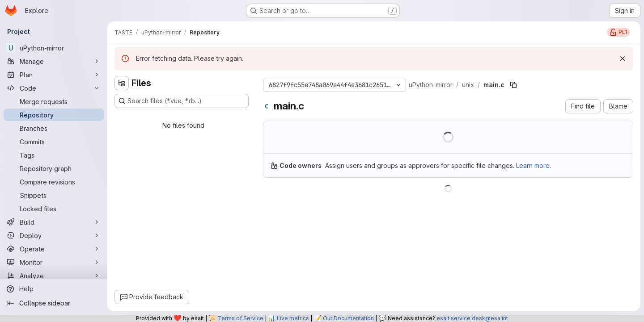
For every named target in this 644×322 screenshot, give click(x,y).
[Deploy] (54, 235)
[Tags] (54, 155)
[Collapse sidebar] (54, 303)
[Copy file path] (513, 85)
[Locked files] (54, 209)
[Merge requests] (54, 101)
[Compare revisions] (54, 182)
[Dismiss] (623, 59)
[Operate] (54, 249)
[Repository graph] (54, 168)
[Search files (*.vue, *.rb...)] (182, 101)
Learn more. (534, 165)
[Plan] (54, 75)
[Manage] (54, 61)
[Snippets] (54, 195)
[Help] (54, 289)
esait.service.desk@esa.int (472, 318)
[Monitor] (54, 262)
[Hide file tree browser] (122, 83)
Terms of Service (241, 318)
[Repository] (54, 115)
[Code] (54, 88)
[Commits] (54, 142)
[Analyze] (54, 276)
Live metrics (293, 318)
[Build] (54, 222)
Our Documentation (348, 318)
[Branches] (54, 128)
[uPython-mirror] (54, 48)
